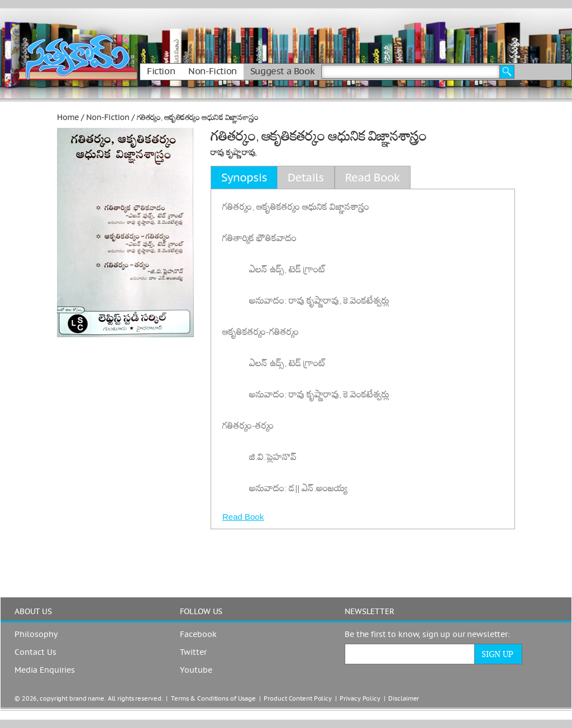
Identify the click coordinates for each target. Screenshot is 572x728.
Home (68, 117)
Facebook (198, 635)
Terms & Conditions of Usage (213, 699)
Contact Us (35, 653)
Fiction (161, 71)
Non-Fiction (213, 71)
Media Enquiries (45, 670)
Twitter (193, 653)
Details (306, 178)
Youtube (196, 670)
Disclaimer (404, 699)
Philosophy (36, 635)
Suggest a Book (282, 71)
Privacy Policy (360, 699)
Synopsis (244, 178)
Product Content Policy (298, 699)
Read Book (243, 517)
